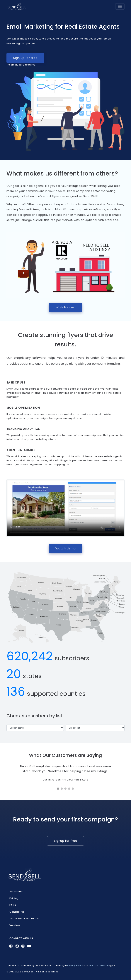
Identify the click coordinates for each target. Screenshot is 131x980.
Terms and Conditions (24, 918)
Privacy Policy (75, 965)
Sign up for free (22, 59)
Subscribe (16, 892)
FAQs (13, 905)
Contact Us (17, 912)
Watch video (65, 307)
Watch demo (65, 548)
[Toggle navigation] (120, 6)
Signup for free (66, 841)
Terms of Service (98, 965)
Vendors (15, 925)
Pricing (14, 898)
